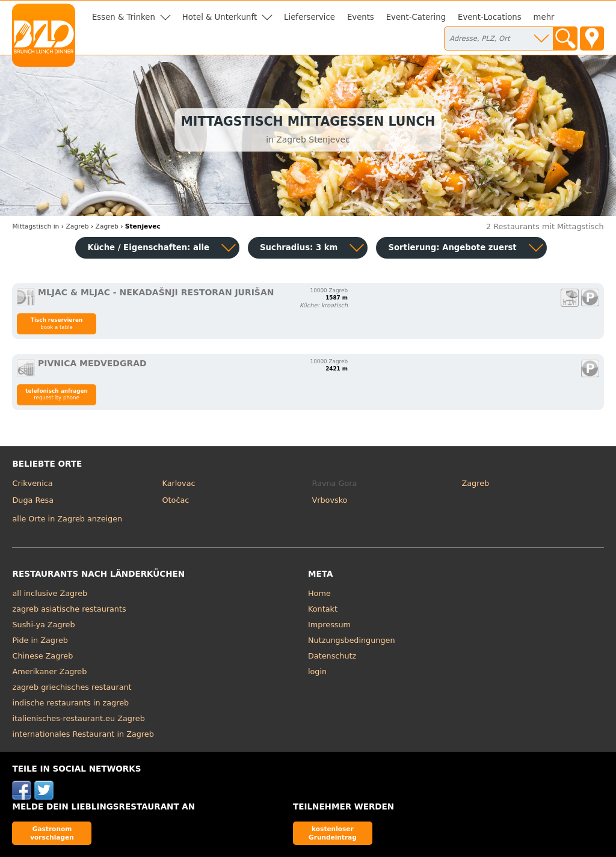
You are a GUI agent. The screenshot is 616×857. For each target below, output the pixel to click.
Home (319, 593)
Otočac (175, 500)
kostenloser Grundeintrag (333, 833)
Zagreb (476, 483)
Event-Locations (490, 17)
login (317, 671)
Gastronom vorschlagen (52, 833)
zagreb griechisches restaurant (72, 687)
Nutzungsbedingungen (352, 640)
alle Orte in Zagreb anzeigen (67, 519)
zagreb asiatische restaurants (69, 609)
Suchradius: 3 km (299, 247)
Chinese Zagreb (42, 656)
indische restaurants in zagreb (70, 703)
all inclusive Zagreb (50, 593)
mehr (544, 17)
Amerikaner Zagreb (49, 671)
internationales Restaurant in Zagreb (83, 734)
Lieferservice (310, 17)
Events (361, 17)
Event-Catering (416, 17)
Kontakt (323, 609)
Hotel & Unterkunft (220, 17)
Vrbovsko (330, 500)
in (35, 226)
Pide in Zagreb (40, 640)
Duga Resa (33, 500)
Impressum (329, 625)
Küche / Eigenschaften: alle (148, 247)
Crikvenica (32, 483)
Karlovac (178, 483)
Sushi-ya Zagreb (43, 625)
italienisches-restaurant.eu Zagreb (78, 718)
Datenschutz (332, 656)
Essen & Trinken (124, 17)
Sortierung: (452, 247)
